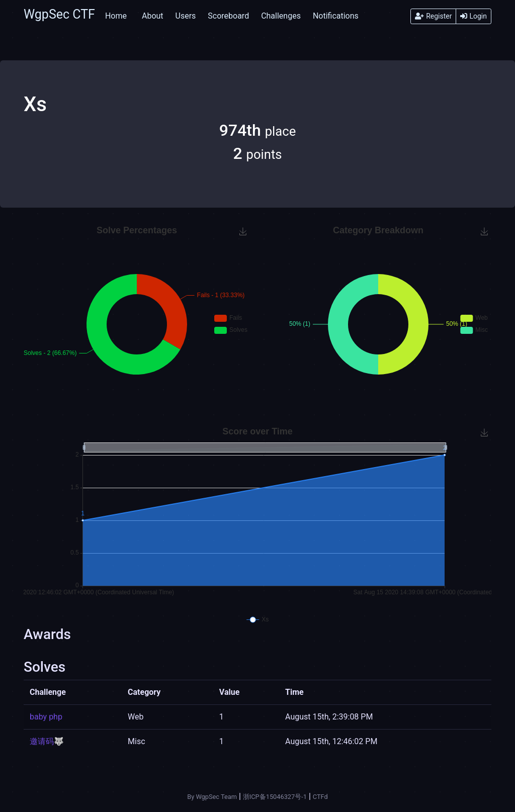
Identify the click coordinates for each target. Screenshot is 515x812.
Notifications (336, 16)
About (153, 16)
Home (116, 16)
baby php (46, 717)
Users (186, 16)
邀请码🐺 (47, 741)
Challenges (281, 16)
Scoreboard (228, 16)
